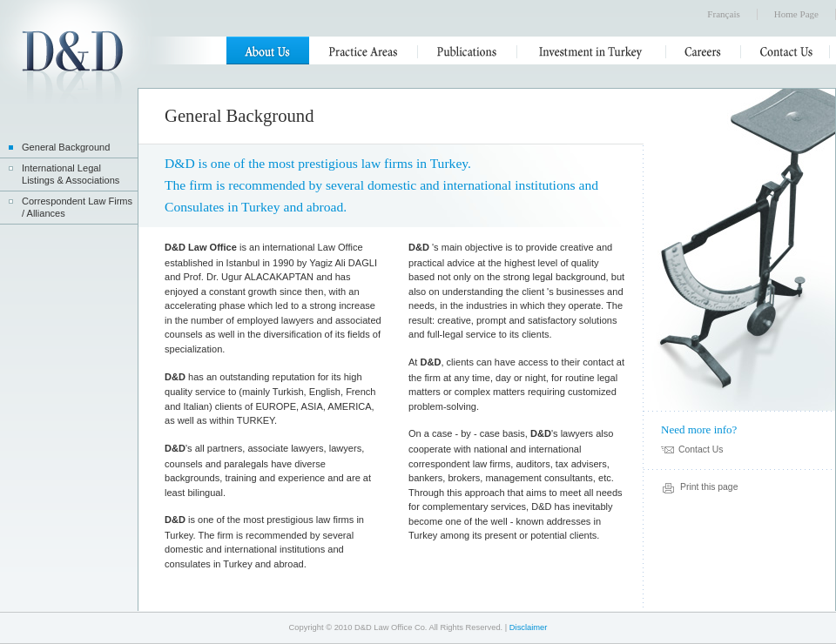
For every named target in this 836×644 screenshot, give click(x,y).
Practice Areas (364, 50)
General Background (66, 147)
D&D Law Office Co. (72, 67)
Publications (468, 50)
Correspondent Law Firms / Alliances (77, 207)
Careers (704, 50)
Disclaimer (529, 627)
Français (723, 14)
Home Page (796, 14)
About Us (268, 50)
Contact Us (785, 50)
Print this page (709, 487)
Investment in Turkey (592, 50)
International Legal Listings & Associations (71, 174)
